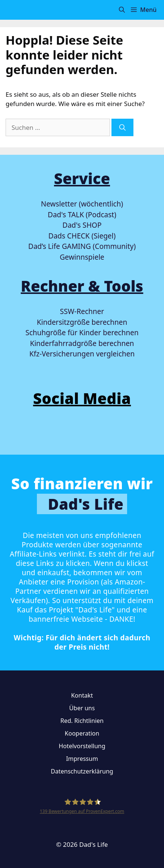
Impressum (82, 759)
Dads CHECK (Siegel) (82, 236)
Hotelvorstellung (82, 746)
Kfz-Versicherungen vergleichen (82, 354)
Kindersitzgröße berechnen (82, 322)
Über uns (82, 708)
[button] (122, 10)
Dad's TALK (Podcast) (82, 215)
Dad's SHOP (82, 225)
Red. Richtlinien (82, 721)
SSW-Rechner (82, 311)
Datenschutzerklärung (82, 771)
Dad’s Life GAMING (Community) (82, 246)
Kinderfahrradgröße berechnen (82, 343)
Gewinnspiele (82, 257)
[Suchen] (122, 128)
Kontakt (82, 695)
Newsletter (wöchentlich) (82, 204)
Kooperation (82, 733)
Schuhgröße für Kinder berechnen (82, 333)
